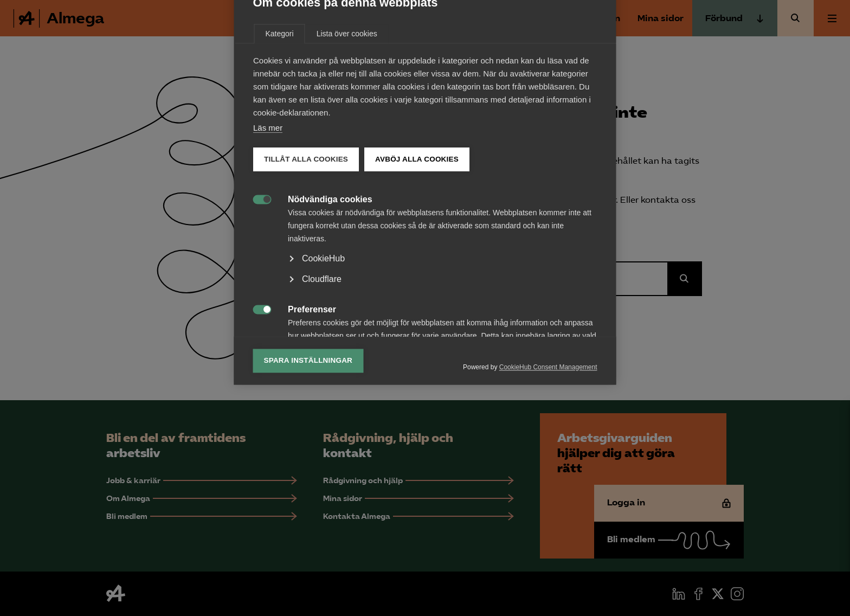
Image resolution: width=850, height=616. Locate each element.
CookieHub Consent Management (548, 493)
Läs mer (268, 254)
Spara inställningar (308, 486)
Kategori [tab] (280, 159)
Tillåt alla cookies (306, 285)
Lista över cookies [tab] (347, 159)
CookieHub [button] (323, 384)
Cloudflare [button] (322, 405)
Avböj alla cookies (417, 285)
